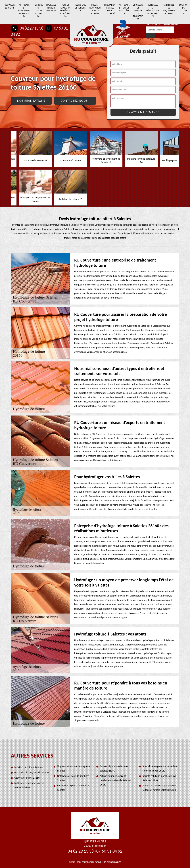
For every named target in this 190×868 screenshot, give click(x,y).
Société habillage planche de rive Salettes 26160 (160, 778)
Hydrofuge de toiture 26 (80, 8)
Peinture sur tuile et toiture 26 (38, 11)
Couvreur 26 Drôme (10, 6)
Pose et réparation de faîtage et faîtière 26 (65, 11)
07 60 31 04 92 (109, 851)
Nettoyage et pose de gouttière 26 (124, 9)
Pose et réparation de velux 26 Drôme (95, 9)
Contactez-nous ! (75, 101)
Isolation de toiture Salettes (29, 767)
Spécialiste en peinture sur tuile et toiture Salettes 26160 (160, 769)
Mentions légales (112, 862)
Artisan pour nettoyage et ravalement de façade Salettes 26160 (115, 780)
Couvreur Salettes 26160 (27, 778)
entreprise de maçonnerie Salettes (32, 773)
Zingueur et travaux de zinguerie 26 (138, 12)
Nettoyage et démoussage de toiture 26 (153, 11)
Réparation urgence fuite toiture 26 (110, 9)
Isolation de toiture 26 (183, 9)
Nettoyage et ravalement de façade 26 (24, 11)
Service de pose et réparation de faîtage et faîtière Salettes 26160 (159, 788)
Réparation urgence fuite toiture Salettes (74, 788)
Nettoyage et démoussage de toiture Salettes (29, 785)
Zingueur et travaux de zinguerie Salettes (74, 769)
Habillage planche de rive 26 (51, 8)
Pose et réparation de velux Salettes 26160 (114, 769)
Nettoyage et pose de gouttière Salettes (73, 778)
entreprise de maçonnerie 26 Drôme (169, 9)
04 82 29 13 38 (27, 28)
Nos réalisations (31, 101)
